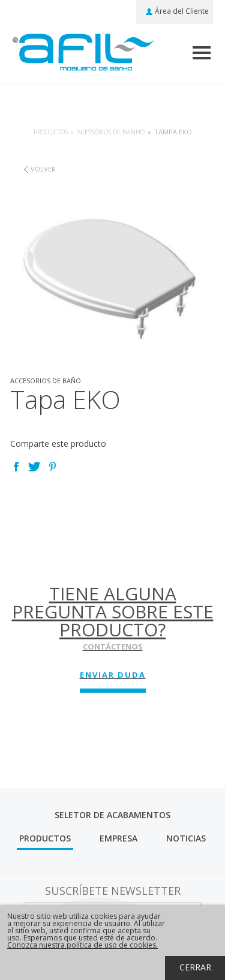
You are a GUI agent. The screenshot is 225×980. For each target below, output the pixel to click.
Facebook (16, 467)
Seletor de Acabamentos (112, 815)
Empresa (118, 838)
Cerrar (195, 967)
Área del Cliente (182, 11)
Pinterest (52, 467)
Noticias (186, 838)
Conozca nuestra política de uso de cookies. (82, 945)
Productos (51, 132)
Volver (43, 169)
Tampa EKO (173, 132)
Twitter (34, 467)
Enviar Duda (113, 675)
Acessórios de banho (111, 132)
